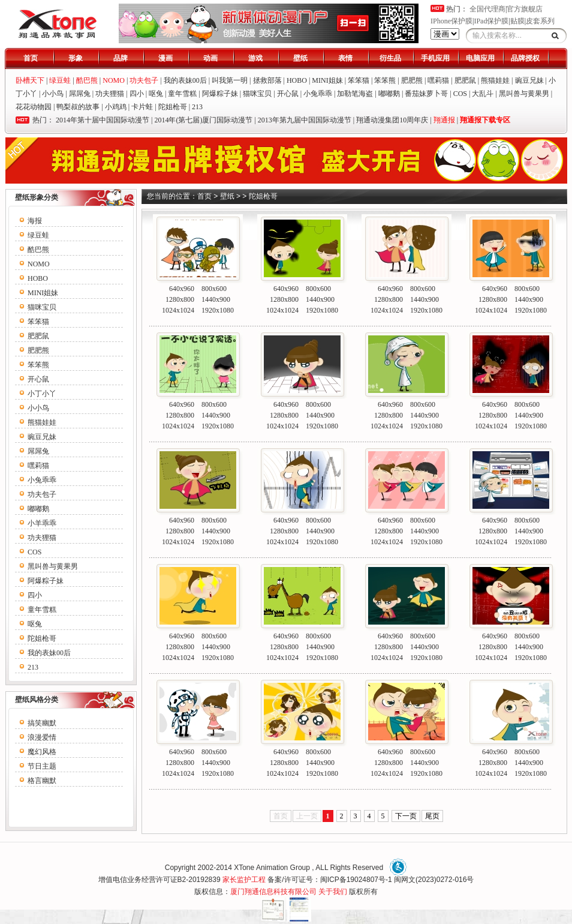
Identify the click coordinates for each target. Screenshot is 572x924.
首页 (31, 58)
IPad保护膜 (491, 21)
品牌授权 (525, 58)
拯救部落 (267, 80)
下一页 (406, 816)
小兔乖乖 (318, 94)
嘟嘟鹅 (389, 94)
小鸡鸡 (116, 107)
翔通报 (444, 120)
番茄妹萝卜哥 (426, 94)
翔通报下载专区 (485, 120)
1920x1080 (218, 310)
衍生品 (390, 58)
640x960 (182, 289)
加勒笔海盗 (355, 94)
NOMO (39, 264)
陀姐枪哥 (173, 107)
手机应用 (435, 58)
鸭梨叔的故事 (78, 107)
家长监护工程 (244, 880)
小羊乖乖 (42, 523)
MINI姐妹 (327, 80)
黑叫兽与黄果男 (524, 94)
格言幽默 (42, 781)
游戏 (255, 58)
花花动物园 (34, 107)
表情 (345, 58)
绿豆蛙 (38, 235)
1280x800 (180, 299)
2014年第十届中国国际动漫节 (103, 120)
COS (460, 94)
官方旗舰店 (525, 9)
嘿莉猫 (438, 80)
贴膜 (517, 21)
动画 (210, 58)
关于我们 (333, 892)
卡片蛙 (142, 107)
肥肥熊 (412, 80)
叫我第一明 (230, 80)
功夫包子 (42, 494)
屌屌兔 (80, 94)
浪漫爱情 (42, 737)
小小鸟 (53, 94)
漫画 (165, 58)
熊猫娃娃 (495, 80)
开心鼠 (288, 94)
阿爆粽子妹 (220, 94)
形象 (76, 58)
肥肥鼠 (465, 80)
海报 (35, 221)
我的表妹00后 (185, 80)
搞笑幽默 (42, 723)
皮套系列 (540, 21)
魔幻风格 (42, 752)
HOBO (297, 80)
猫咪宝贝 (257, 94)
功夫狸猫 (110, 94)
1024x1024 (178, 310)
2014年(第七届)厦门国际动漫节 (203, 120)
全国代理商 (487, 9)
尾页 (432, 816)
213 (197, 107)
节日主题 (42, 766)
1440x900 (216, 299)
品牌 (121, 58)
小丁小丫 (42, 394)
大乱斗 (483, 94)
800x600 (214, 289)
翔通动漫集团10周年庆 (392, 120)
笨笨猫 (359, 80)
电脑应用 (480, 58)
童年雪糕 (182, 94)
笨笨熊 (385, 80)
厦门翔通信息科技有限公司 (273, 892)
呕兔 (156, 94)
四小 (137, 94)
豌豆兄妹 (529, 80)
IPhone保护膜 (451, 21)
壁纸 (300, 58)
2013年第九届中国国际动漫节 (305, 120)
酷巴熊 (38, 250)
